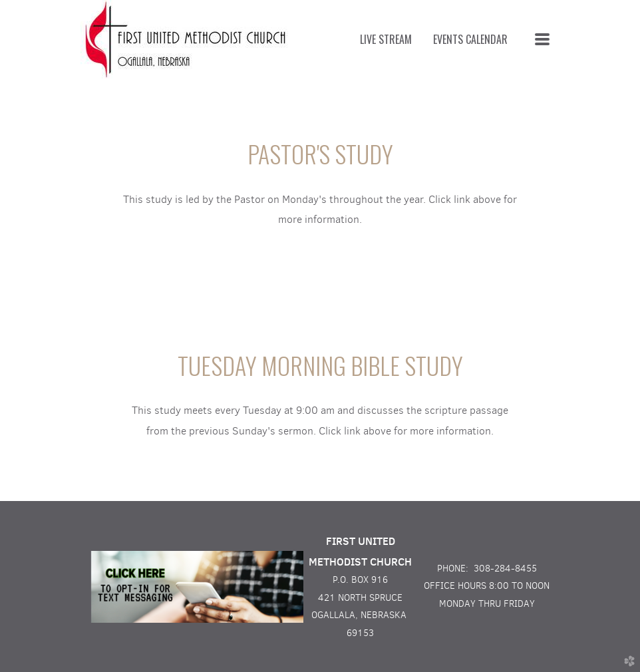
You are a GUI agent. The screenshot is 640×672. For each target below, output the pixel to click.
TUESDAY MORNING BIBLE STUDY (320, 365)
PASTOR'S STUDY (320, 153)
